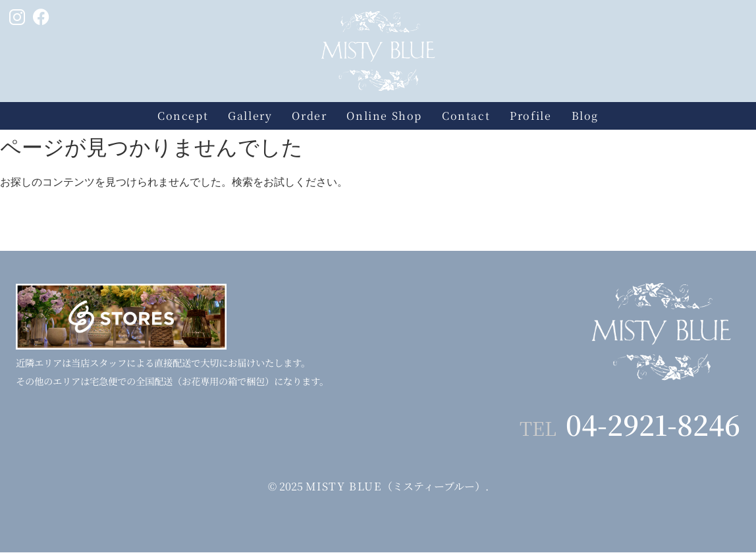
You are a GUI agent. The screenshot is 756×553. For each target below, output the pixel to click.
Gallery (250, 116)
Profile (530, 116)
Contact (466, 116)
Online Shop (384, 116)
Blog (585, 116)
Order (309, 116)
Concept (183, 116)
